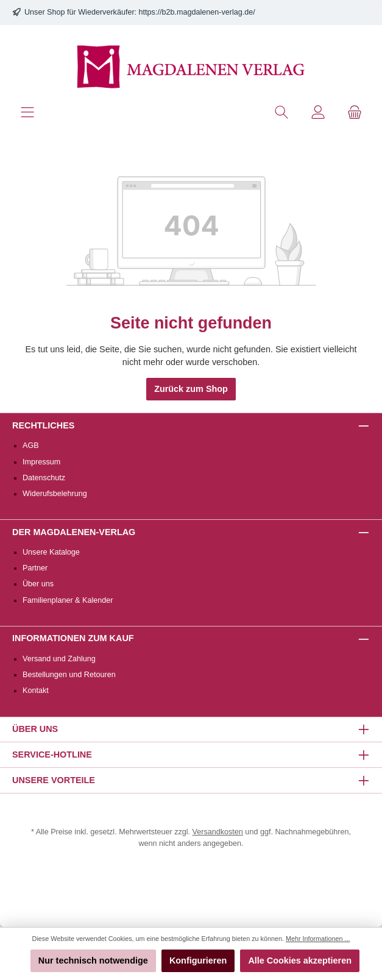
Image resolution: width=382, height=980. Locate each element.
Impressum (41, 462)
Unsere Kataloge (51, 552)
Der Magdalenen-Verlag (74, 532)
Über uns (38, 584)
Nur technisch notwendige (93, 960)
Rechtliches (43, 425)
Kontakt (36, 691)
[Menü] (27, 112)
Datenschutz (44, 478)
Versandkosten (218, 832)
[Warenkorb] (355, 112)
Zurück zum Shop (191, 389)
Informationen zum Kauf (73, 638)
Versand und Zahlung (59, 659)
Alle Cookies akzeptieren (300, 960)
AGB (31, 446)
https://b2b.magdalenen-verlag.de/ (197, 12)
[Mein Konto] (318, 112)
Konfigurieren (198, 960)
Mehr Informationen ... (318, 939)
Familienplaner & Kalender (68, 600)
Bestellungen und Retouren (69, 675)
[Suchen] (281, 112)
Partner (35, 568)
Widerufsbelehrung (55, 494)
